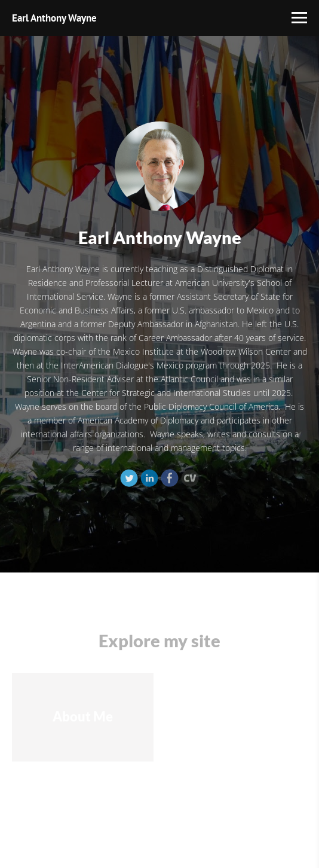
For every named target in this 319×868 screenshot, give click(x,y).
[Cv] (190, 478)
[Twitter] (129, 478)
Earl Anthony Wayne (54, 18)
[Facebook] (170, 478)
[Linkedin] (149, 478)
